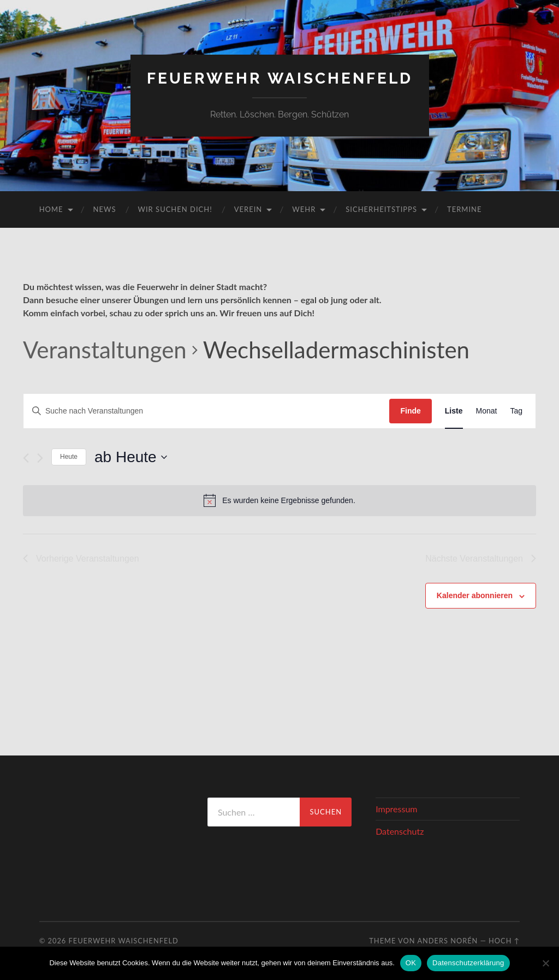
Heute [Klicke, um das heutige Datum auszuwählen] (69, 457)
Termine (464, 209)
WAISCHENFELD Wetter (111, 839)
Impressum (396, 809)
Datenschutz (400, 831)
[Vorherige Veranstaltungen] (26, 458)
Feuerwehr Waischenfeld (280, 78)
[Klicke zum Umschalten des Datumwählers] (131, 457)
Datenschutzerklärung (468, 963)
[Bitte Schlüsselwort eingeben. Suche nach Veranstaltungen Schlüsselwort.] (206, 411)
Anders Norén (447, 941)
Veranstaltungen (105, 350)
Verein (248, 209)
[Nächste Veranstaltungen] (40, 458)
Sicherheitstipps (381, 209)
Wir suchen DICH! (175, 209)
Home (51, 209)
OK (411, 963)
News (105, 209)
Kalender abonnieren (475, 595)
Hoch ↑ (504, 941)
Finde (410, 411)
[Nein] (545, 963)
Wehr (304, 209)
